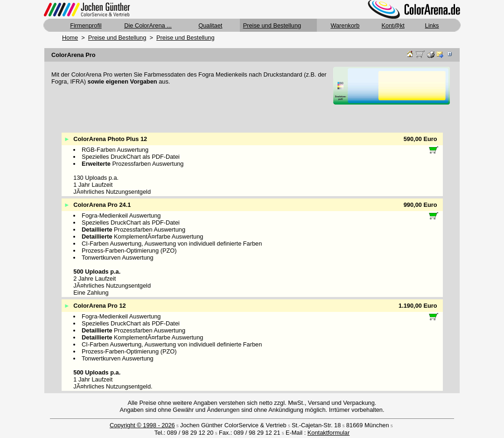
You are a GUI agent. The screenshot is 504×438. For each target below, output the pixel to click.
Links (432, 25)
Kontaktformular (329, 433)
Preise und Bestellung (272, 25)
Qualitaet (210, 25)
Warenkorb (345, 25)
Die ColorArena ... (148, 25)
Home (70, 38)
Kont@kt (393, 25)
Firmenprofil (86, 25)
